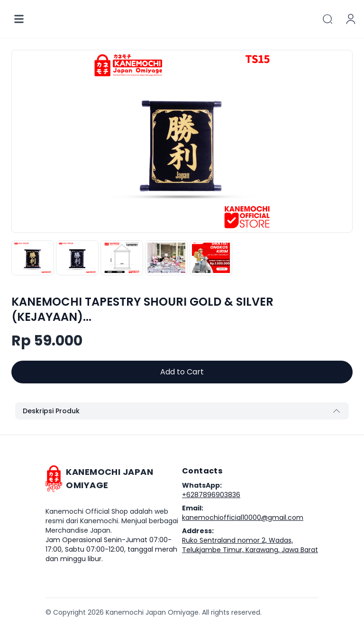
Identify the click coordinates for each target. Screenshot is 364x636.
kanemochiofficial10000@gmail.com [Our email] (243, 518)
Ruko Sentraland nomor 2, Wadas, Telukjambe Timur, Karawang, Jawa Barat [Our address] (250, 545)
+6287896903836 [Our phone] (211, 495)
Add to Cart (182, 372)
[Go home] (114, 479)
